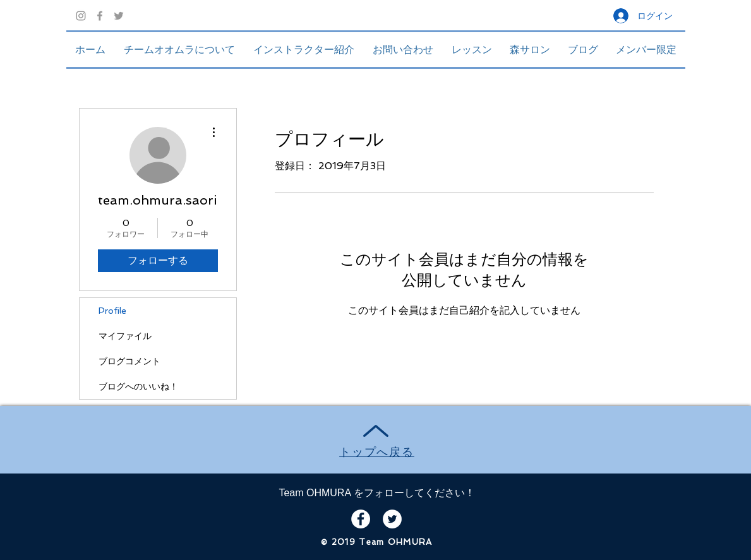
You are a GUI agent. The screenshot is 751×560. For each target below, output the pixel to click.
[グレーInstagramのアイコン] (81, 16)
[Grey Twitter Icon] (119, 16)
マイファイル (125, 336)
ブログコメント (129, 361)
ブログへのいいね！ (138, 386)
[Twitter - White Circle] (392, 519)
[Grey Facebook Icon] (100, 16)
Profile (112, 311)
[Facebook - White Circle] (361, 519)
